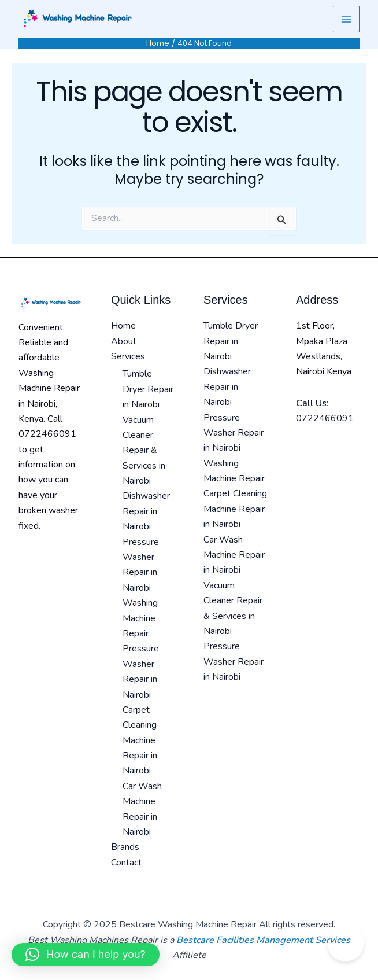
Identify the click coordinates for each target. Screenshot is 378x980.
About (124, 341)
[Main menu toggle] (346, 19)
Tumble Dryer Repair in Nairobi (148, 389)
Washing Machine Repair (140, 618)
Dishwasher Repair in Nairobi (146, 511)
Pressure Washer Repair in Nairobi (234, 433)
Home (123, 326)
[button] (86, 955)
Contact (126, 863)
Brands (125, 847)
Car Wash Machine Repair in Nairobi (234, 555)
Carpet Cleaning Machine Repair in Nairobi (140, 740)
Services (128, 356)
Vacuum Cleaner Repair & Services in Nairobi (144, 451)
